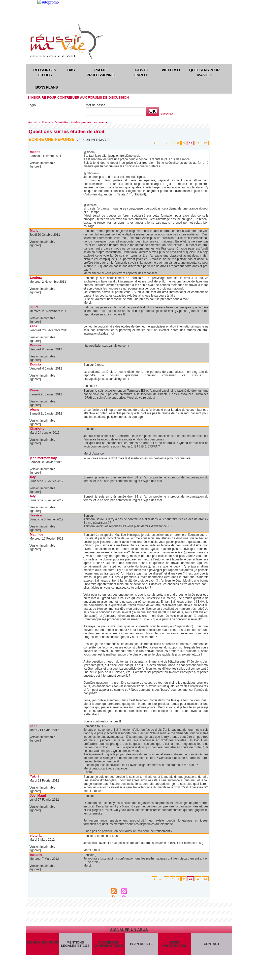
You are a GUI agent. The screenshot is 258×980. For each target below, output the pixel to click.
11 (198, 143)
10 (190, 143)
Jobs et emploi (141, 72)
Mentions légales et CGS (75, 944)
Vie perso (171, 70)
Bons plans (46, 87)
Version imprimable (93, 140)
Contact (212, 944)
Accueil (33, 122)
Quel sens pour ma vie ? (204, 72)
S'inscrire (166, 114)
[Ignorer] (35, 167)
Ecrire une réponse (52, 139)
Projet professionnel (101, 72)
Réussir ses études (45, 72)
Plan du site (141, 944)
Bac (71, 70)
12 (205, 143)
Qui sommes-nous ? (42, 944)
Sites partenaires (174, 944)
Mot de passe (95, 105)
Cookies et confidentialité (108, 944)
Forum (46, 122)
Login (32, 105)
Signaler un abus (129, 930)
